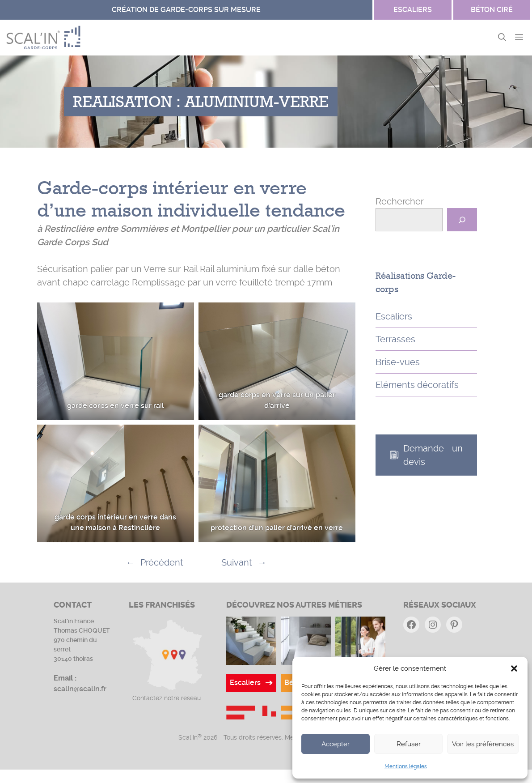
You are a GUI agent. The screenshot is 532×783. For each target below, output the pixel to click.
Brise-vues (398, 362)
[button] (514, 668)
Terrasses (395, 339)
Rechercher (400, 201)
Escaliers (394, 316)
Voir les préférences (483, 744)
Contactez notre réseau (167, 698)
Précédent (162, 562)
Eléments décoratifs (417, 385)
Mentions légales (406, 766)
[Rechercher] (462, 220)
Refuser (409, 744)
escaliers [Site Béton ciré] (413, 10)
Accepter (336, 744)
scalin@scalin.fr (80, 689)
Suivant (237, 562)
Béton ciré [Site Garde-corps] (492, 10)
